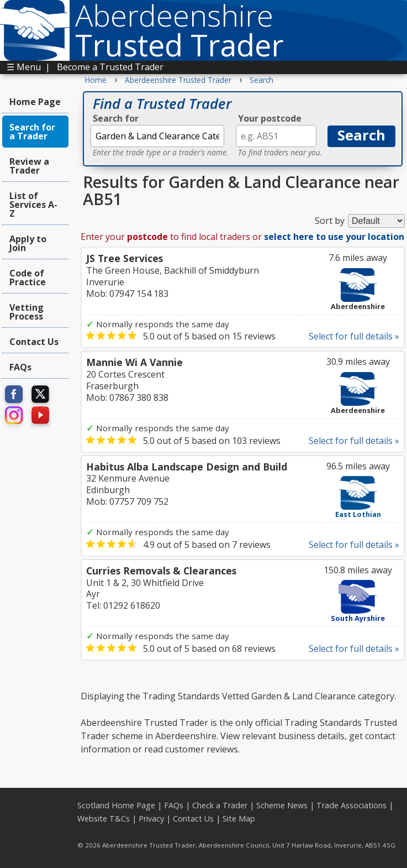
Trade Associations (351, 805)
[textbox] (157, 136)
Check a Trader (220, 805)
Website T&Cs (104, 819)
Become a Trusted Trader (110, 67)
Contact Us (34, 342)
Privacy (151, 819)
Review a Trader (29, 166)
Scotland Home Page (116, 805)
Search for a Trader (32, 132)
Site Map (239, 819)
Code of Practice (28, 278)
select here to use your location (334, 237)
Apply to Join (28, 243)
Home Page (35, 102)
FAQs (20, 367)
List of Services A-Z (33, 205)
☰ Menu (24, 67)
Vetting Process (27, 312)
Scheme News (282, 805)
